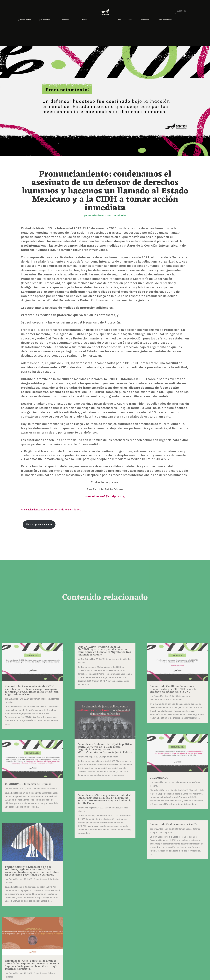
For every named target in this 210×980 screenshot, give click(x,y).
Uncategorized (166, 832)
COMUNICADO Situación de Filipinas (28, 784)
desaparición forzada (160, 700)
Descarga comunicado (39, 524)
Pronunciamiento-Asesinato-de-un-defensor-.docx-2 (51, 510)
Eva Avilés (93, 215)
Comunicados (119, 215)
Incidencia (52, 789)
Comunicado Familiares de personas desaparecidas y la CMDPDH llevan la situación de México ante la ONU (173, 689)
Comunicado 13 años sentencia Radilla (174, 825)
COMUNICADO (159, 778)
